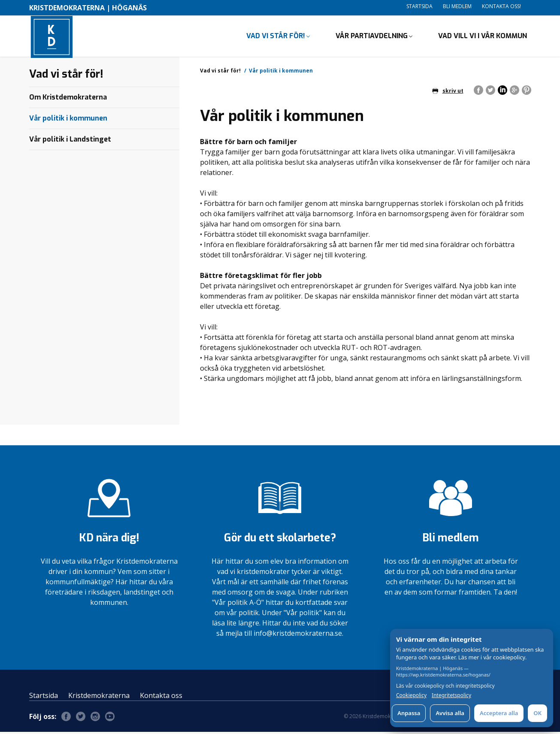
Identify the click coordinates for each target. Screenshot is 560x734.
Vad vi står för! (276, 37)
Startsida (419, 6)
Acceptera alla (499, 713)
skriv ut (448, 92)
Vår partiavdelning (372, 37)
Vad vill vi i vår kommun (483, 37)
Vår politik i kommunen (68, 120)
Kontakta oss (161, 698)
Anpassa (409, 713)
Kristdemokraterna (99, 698)
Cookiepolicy (411, 695)
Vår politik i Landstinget (70, 141)
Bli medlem (457, 6)
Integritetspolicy (451, 695)
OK (537, 713)
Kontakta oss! (501, 6)
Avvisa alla (450, 713)
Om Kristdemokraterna (68, 99)
